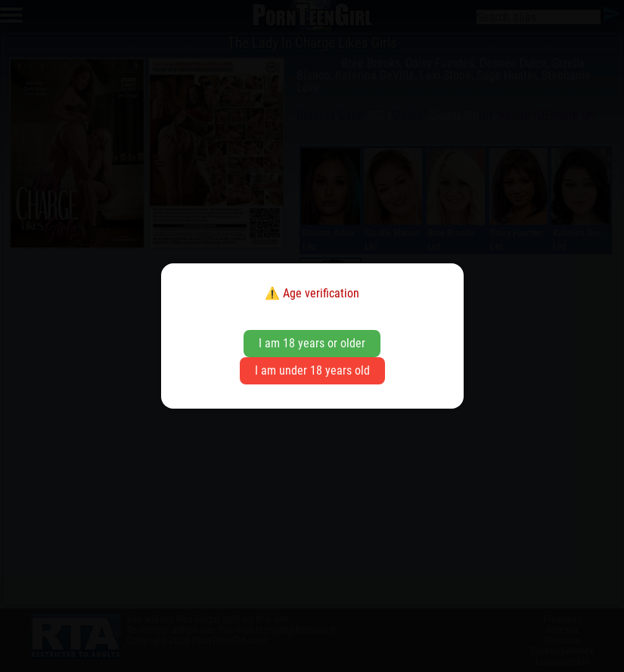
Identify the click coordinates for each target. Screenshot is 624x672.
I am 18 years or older (312, 343)
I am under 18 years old (312, 370)
